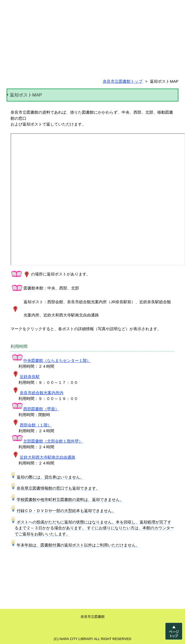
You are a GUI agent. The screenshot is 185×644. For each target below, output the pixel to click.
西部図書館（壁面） (35, 409)
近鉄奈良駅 (26, 377)
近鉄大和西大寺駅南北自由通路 (43, 457)
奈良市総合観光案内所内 (37, 393)
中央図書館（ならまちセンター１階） (51, 360)
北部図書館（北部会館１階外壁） (47, 441)
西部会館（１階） (31, 425)
